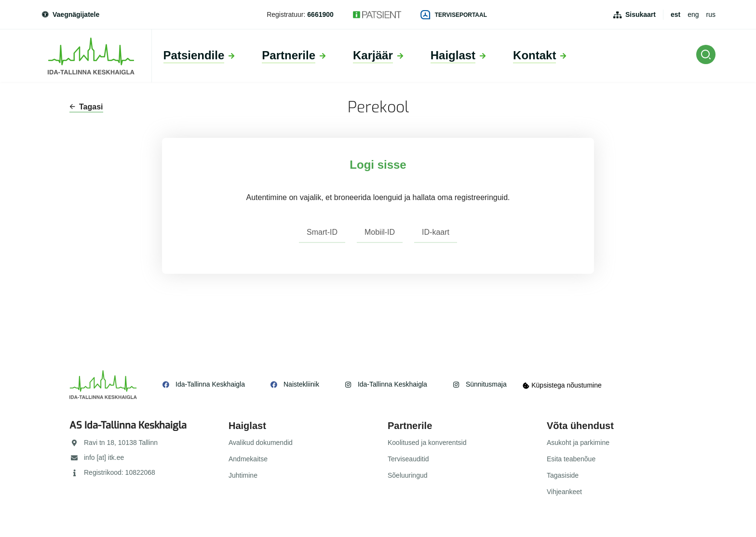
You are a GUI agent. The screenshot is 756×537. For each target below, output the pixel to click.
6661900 (320, 14)
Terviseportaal (454, 15)
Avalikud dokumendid (261, 443)
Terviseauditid (408, 459)
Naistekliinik (301, 384)
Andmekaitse (248, 459)
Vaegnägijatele (70, 14)
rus (711, 14)
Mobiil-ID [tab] (380, 232)
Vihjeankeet (564, 492)
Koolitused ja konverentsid (427, 443)
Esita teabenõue (571, 459)
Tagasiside (563, 475)
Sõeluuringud (408, 475)
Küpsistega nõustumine (565, 385)
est (675, 14)
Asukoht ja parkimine (578, 443)
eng (693, 14)
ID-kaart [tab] (436, 232)
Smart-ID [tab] (322, 232)
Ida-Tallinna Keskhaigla (210, 384)
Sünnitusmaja (486, 384)
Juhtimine (243, 475)
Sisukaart (641, 14)
